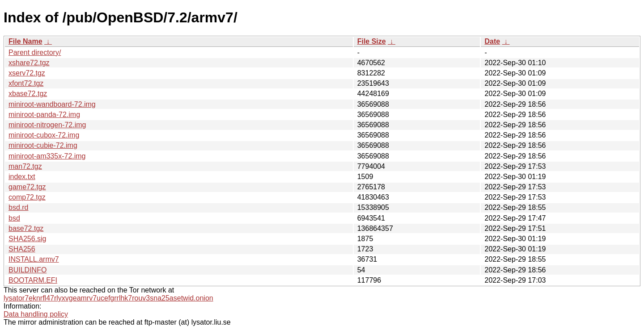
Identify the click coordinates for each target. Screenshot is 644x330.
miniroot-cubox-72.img (44, 135)
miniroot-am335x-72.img (47, 156)
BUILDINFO (28, 270)
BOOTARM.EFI (33, 280)
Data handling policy (36, 314)
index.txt (22, 177)
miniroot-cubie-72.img (43, 145)
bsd (14, 218)
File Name (25, 41)
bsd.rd (18, 207)
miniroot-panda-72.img (44, 115)
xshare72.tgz (29, 63)
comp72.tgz (27, 197)
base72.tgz (26, 228)
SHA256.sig (28, 239)
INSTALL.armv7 (34, 259)
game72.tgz (27, 187)
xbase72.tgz (28, 94)
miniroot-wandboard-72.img (52, 104)
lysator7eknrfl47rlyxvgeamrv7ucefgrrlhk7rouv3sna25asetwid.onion (108, 298)
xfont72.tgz (26, 83)
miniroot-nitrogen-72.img (47, 125)
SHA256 (22, 249)
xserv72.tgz (27, 73)
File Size (372, 41)
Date (492, 41)
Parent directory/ (35, 52)
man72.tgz (25, 166)
